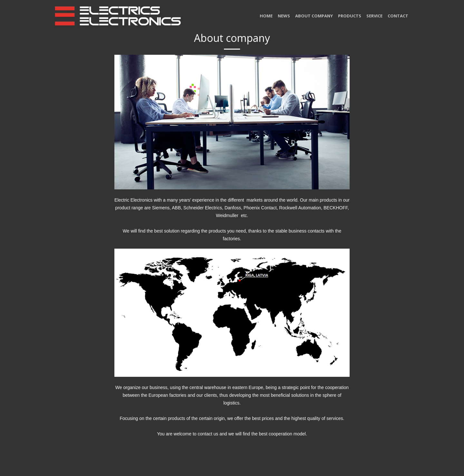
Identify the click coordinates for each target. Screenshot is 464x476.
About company (314, 16)
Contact (398, 16)
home (266, 16)
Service (374, 16)
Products (350, 16)
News (284, 16)
